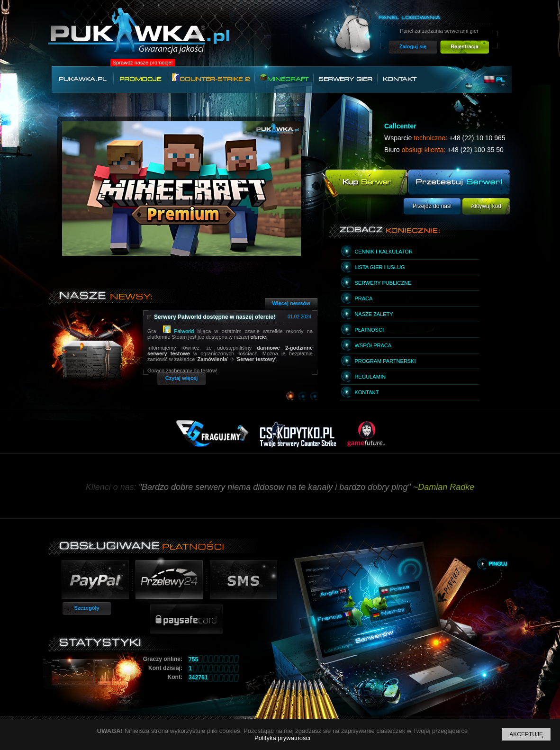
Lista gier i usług (379, 267)
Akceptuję (526, 734)
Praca (363, 298)
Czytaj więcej (181, 378)
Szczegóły (86, 608)
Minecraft (284, 78)
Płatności (369, 330)
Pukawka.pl (82, 79)
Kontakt (400, 79)
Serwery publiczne (383, 283)
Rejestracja (465, 46)
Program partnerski (385, 361)
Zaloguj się (413, 46)
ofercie (258, 337)
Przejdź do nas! (432, 206)
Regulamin (370, 377)
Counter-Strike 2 (211, 78)
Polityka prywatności (282, 738)
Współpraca (373, 345)
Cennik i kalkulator (383, 252)
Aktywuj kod (486, 206)
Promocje (140, 79)
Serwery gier (345, 79)
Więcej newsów (291, 303)
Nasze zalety (374, 314)
